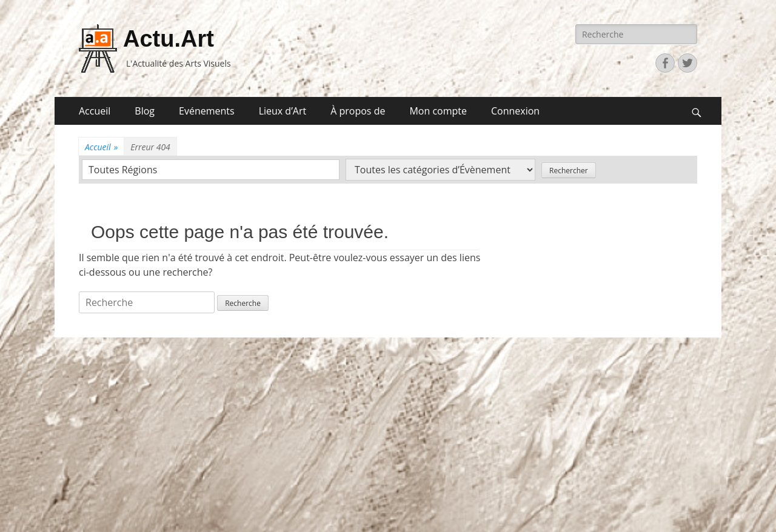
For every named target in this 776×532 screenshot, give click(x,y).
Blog (145, 111)
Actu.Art (169, 39)
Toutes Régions (123, 170)
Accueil (95, 111)
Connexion (515, 111)
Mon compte (438, 111)
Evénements (207, 111)
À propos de (358, 111)
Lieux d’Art (283, 111)
